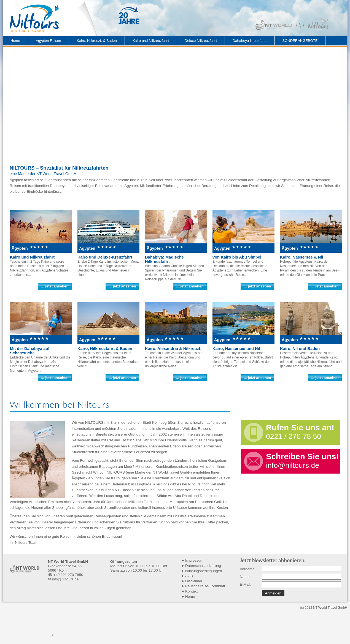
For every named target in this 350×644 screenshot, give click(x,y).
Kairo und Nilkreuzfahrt (151, 41)
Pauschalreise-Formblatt (205, 586)
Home (15, 41)
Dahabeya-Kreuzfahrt (250, 41)
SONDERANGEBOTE (300, 41)
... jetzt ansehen (55, 286)
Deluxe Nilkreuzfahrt (201, 41)
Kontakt (191, 591)
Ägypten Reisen (49, 41)
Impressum (194, 560)
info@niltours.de (293, 465)
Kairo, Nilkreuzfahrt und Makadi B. (117, 623)
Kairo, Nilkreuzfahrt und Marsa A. (229, 623)
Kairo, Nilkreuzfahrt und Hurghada (61, 623)
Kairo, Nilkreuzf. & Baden (97, 41)
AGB (189, 576)
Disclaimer (194, 581)
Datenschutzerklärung (203, 566)
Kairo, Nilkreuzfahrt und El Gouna (174, 623)
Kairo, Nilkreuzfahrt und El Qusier (284, 623)
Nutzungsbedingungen (204, 571)
